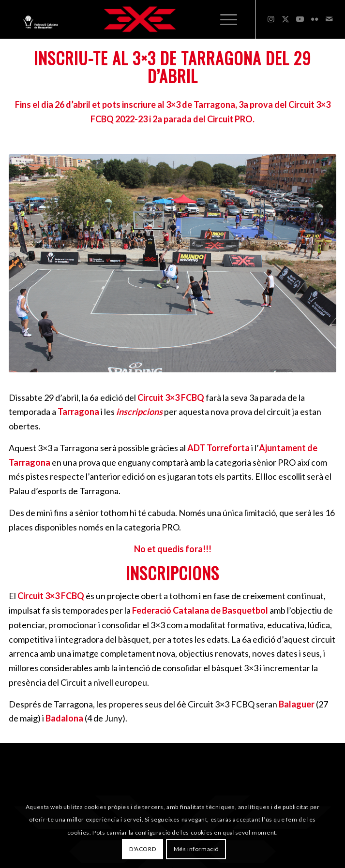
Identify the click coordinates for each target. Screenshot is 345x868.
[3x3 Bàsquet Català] (140, 19)
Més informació (196, 849)
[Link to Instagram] (271, 19)
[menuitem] (229, 19)
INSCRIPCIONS (172, 573)
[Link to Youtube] (300, 19)
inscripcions (139, 412)
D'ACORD (142, 849)
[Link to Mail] (329, 19)
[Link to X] (285, 19)
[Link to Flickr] (315, 19)
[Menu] (229, 19)
